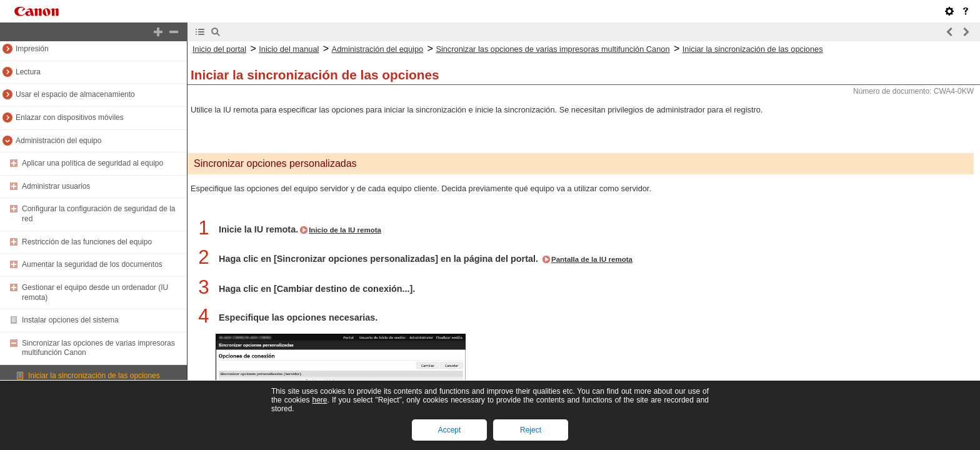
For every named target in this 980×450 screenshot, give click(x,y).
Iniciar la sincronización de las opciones (94, 376)
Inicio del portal (219, 49)
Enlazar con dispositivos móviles (70, 117)
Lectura (28, 72)
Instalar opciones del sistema (70, 320)
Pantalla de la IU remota (592, 259)
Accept (450, 430)
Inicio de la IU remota (345, 230)
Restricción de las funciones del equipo (87, 242)
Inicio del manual (289, 49)
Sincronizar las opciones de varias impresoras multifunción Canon (552, 49)
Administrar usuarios (56, 186)
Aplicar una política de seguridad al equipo (92, 163)
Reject (531, 430)
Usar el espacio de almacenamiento (75, 94)
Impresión (32, 49)
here (319, 400)
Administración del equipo (58, 141)
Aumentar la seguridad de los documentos (92, 264)
